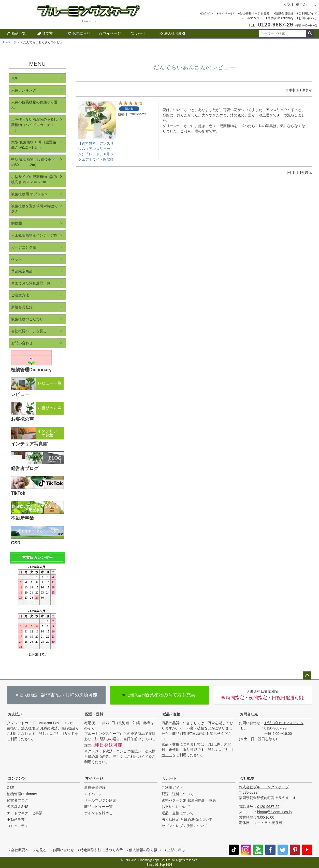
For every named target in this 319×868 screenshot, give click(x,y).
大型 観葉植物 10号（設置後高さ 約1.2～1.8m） (34, 145)
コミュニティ (18, 826)
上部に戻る (176, 850)
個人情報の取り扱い (145, 850)
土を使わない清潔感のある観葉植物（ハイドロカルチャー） (34, 125)
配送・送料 (94, 714)
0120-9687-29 (275, 728)
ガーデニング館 (24, 247)
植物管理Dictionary (280, 18)
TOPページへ (10, 42)
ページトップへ (307, 676)
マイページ (226, 13)
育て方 (45, 33)
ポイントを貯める (98, 813)
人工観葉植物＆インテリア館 (34, 235)
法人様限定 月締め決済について (187, 819)
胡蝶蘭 (17, 223)
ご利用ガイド (308, 13)
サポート (170, 778)
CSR (11, 788)
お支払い (15, 714)
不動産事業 (16, 819)
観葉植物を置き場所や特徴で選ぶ (34, 209)
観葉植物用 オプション (30, 194)
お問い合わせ (308, 18)
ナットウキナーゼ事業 (25, 813)
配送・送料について (178, 794)
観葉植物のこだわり (27, 319)
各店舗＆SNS (18, 807)
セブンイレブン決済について (185, 826)
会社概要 (247, 778)
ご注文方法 (20, 295)
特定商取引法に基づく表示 (101, 850)
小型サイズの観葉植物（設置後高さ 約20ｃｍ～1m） (34, 179)
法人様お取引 (172, 33)
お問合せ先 (249, 714)
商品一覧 (16, 33)
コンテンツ (17, 778)
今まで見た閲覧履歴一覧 (31, 283)
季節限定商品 (22, 271)
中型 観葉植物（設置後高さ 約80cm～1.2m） (33, 162)
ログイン (207, 13)
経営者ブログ (18, 800)
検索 (310, 34)
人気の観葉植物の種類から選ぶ (34, 105)
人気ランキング (24, 90)
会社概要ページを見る (254, 13)
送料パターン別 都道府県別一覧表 (189, 800)
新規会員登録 (284, 13)
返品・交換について (178, 813)
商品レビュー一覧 (98, 807)
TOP (15, 78)
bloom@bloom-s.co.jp (274, 812)
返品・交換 (171, 714)
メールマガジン (252, 18)
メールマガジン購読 (100, 800)
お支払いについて (176, 807)
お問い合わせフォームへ (284, 723)
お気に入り (79, 33)
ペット (17, 259)
